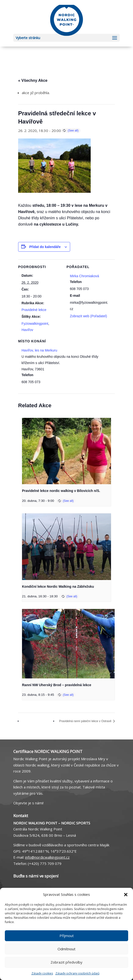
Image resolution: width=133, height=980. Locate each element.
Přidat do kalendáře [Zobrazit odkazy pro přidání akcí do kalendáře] (45, 247)
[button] (126, 895)
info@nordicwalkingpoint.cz (47, 857)
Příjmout (67, 936)
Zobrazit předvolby (66, 962)
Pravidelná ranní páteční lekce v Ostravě (86, 721)
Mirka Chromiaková (85, 276)
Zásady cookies (42, 973)
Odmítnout (66, 949)
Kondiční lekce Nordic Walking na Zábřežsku (58, 587)
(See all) (73, 131)
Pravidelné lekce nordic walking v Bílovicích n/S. (61, 491)
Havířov (27, 330)
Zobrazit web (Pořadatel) (88, 316)
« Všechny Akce (33, 80)
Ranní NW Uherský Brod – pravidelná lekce (57, 685)
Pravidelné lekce (34, 310)
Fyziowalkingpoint (35, 324)
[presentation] (66, 451)
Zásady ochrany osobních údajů (77, 973)
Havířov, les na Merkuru (39, 350)
